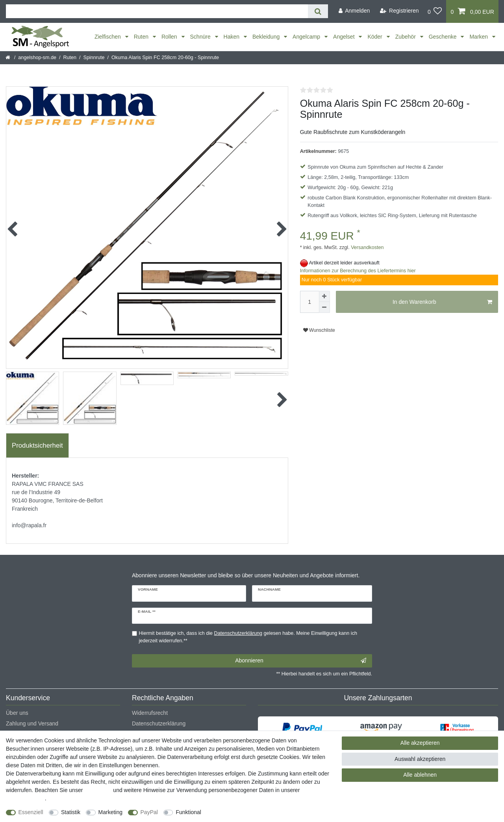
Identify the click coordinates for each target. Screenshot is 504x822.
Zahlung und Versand (32, 723)
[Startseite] (8, 58)
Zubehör (406, 37)
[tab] (37, 446)
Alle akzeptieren (420, 743)
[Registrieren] (399, 11)
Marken (479, 37)
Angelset (345, 37)
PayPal (149, 812)
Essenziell (31, 812)
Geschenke (444, 37)
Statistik (71, 812)
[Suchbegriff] (157, 11)
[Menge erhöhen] (324, 296)
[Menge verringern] (324, 307)
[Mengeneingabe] (309, 302)
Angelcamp (307, 37)
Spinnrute (94, 58)
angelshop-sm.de (37, 58)
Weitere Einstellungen (235, 812)
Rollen (170, 37)
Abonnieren (301, 661)
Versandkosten (367, 247)
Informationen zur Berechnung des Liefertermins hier (358, 271)
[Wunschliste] (435, 11)
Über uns (17, 713)
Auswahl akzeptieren (420, 759)
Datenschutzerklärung (159, 723)
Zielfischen (108, 37)
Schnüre (201, 37)
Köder (375, 37)
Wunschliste (319, 330)
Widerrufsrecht (150, 713)
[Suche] (318, 11)
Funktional (188, 812)
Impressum (98, 790)
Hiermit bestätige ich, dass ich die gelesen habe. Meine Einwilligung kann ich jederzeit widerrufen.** (248, 637)
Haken (232, 37)
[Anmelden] (354, 11)
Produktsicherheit (37, 445)
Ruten (142, 37)
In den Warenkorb (442, 302)
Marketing (110, 812)
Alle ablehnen (420, 775)
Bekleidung (267, 37)
